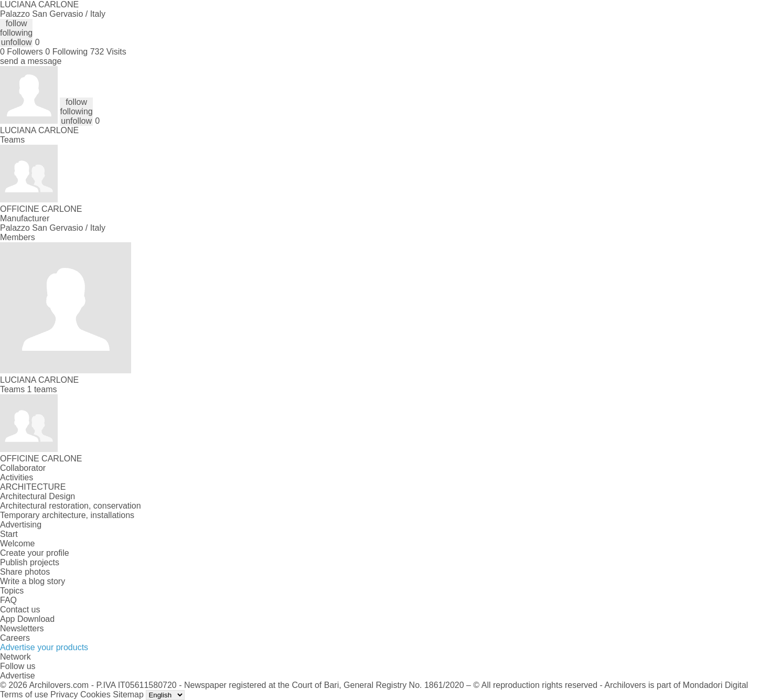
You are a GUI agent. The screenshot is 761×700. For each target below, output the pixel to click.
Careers (15, 638)
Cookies (95, 694)
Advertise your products (44, 647)
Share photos (25, 572)
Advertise (18, 676)
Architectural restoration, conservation (71, 506)
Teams (12, 140)
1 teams (42, 389)
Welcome (17, 543)
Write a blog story (33, 581)
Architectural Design (37, 496)
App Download (27, 619)
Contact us (20, 610)
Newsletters (22, 628)
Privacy (64, 694)
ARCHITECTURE (33, 487)
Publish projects (30, 562)
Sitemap (128, 694)
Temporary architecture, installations (67, 515)
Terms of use (24, 694)
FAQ (8, 600)
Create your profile (35, 553)
